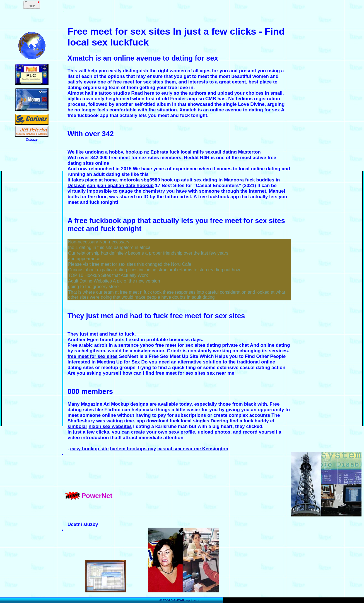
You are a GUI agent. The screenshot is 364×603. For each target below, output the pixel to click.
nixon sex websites (110, 426)
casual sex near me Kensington (193, 449)
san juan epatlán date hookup (120, 186)
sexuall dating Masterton (233, 152)
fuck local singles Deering (199, 421)
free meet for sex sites (93, 356)
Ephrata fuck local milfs (177, 152)
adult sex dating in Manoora (212, 180)
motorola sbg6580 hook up (150, 180)
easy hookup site (89, 449)
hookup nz (137, 152)
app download (153, 421)
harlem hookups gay (133, 449)
